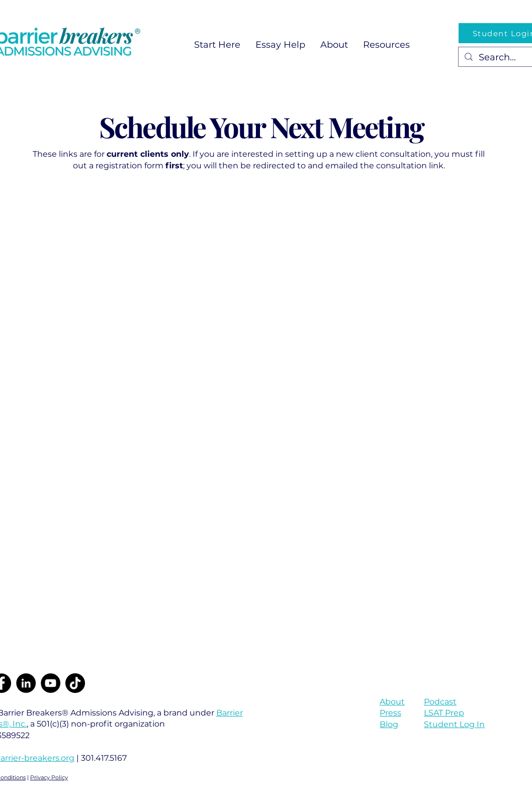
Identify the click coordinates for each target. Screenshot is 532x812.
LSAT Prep (444, 713)
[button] (280, 45)
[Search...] (504, 58)
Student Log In (454, 724)
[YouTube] (51, 683)
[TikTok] (75, 683)
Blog (389, 724)
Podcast (440, 702)
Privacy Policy (49, 777)
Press (390, 713)
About (392, 702)
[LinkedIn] (26, 683)
